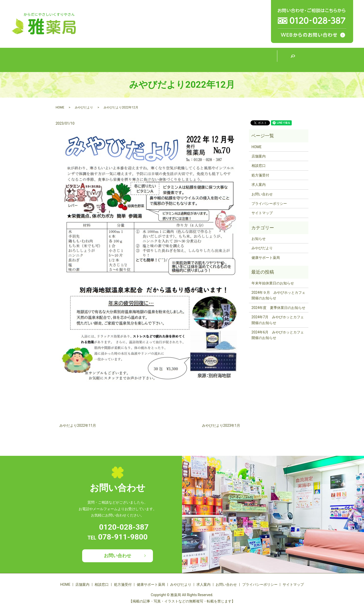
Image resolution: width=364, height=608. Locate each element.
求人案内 (261, 60)
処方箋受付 (166, 60)
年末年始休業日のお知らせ (273, 283)
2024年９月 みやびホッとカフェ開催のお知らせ (278, 295)
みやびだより (230, 60)
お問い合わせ (262, 194)
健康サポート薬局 (198, 59)
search (293, 60)
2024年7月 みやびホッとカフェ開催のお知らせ (278, 320)
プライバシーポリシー (269, 204)
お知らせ (259, 239)
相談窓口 (135, 60)
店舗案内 (103, 60)
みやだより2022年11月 (78, 425)
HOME (71, 60)
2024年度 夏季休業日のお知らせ (278, 308)
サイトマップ (262, 213)
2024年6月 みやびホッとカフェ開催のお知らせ (278, 335)
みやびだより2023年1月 (221, 425)
